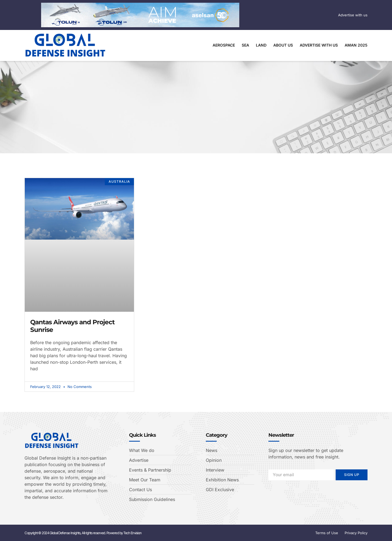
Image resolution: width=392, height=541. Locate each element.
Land (261, 45)
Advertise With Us (319, 45)
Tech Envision (132, 533)
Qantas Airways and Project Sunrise (72, 326)
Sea (245, 45)
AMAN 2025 (356, 45)
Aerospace (224, 45)
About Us (283, 45)
